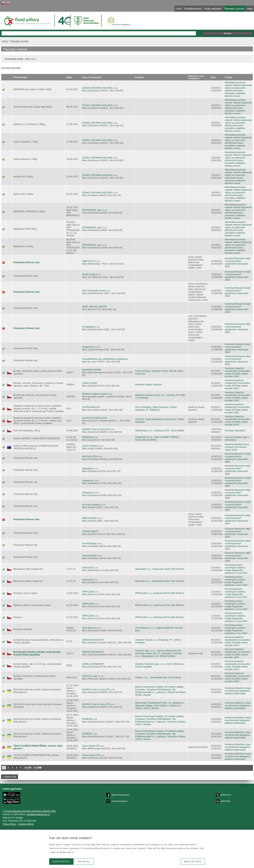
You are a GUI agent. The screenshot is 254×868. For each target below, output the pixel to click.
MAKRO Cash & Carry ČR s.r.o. (99, 429)
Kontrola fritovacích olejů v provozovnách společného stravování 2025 (238, 262)
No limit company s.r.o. (94, 505)
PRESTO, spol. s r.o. (93, 676)
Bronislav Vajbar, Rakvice (148, 384)
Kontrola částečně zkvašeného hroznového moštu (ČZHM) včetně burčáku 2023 (237, 641)
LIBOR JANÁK (90, 383)
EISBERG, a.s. (90, 719)
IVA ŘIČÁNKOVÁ (91, 407)
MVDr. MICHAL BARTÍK (95, 307)
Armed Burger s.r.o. (92, 543)
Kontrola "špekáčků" (235, 430)
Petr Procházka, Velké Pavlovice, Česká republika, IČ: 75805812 (156, 408)
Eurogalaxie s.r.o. (91, 327)
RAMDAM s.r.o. (90, 437)
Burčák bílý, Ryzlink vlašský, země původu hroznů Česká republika (37, 653)
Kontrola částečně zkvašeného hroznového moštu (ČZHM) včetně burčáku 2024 (237, 372)
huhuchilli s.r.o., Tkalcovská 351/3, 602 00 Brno (160, 581)
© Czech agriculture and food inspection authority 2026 (29, 811)
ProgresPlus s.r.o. (91, 347)
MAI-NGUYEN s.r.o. (92, 456)
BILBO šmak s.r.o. (92, 274)
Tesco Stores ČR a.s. (93, 746)
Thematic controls (19, 41)
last (36, 768)
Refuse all (84, 862)
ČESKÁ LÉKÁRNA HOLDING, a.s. (100, 88)
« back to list (10, 777)
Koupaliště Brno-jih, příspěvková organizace (105, 359)
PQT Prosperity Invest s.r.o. (96, 291)
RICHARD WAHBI (92, 370)
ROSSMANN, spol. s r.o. (95, 210)
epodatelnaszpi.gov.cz (38, 814)
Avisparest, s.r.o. (91, 480)
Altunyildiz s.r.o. (90, 468)
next (27, 768)
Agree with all (61, 862)
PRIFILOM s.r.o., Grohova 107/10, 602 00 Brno (160, 593)
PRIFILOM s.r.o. (91, 592)
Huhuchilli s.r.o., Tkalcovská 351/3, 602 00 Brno (160, 569)
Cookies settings (26, 824)
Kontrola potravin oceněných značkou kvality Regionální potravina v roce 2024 (236, 569)
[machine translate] (11, 68)
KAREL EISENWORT (93, 664)
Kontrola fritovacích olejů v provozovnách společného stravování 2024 (238, 458)
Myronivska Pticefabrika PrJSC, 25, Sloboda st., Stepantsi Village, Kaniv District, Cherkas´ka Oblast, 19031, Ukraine (160, 705)
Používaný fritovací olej (26, 262)
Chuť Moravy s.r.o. (92, 628)
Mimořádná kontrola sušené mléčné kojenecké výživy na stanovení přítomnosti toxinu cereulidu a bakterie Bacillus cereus (238, 89)
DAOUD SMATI (90, 531)
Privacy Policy (9, 824)
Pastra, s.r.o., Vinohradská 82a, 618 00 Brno (158, 677)
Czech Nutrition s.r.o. (93, 446)
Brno (85, 91)
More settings (193, 862)
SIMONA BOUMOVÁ (93, 640)
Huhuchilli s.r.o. (90, 568)
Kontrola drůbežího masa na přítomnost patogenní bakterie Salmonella (238, 691)
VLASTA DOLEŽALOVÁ (95, 418)
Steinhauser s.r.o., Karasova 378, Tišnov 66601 (160, 430)
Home (5, 41)
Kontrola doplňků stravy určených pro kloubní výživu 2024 (237, 447)
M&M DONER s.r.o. (92, 518)
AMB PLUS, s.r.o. (91, 261)
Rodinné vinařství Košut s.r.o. (97, 394)
